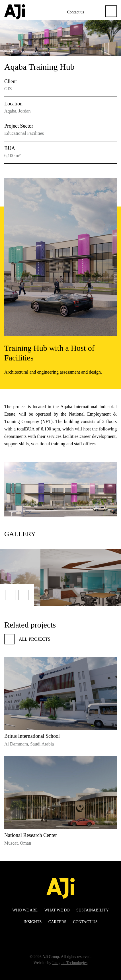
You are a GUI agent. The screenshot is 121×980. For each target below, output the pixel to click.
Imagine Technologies (70, 963)
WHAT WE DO (57, 910)
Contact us (76, 12)
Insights (33, 922)
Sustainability (93, 910)
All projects (27, 639)
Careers (57, 922)
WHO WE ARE (25, 910)
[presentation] (10, 595)
